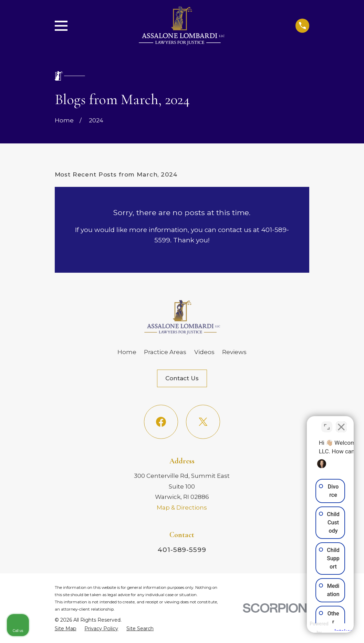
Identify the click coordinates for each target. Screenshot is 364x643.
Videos (204, 352)
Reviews (234, 352)
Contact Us (182, 378)
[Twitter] (203, 422)
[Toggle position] (327, 423)
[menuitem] (66, 629)
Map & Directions (182, 508)
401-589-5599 (182, 550)
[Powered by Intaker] (305, 629)
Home (127, 352)
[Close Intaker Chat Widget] (341, 423)
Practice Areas (165, 352)
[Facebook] (161, 422)
